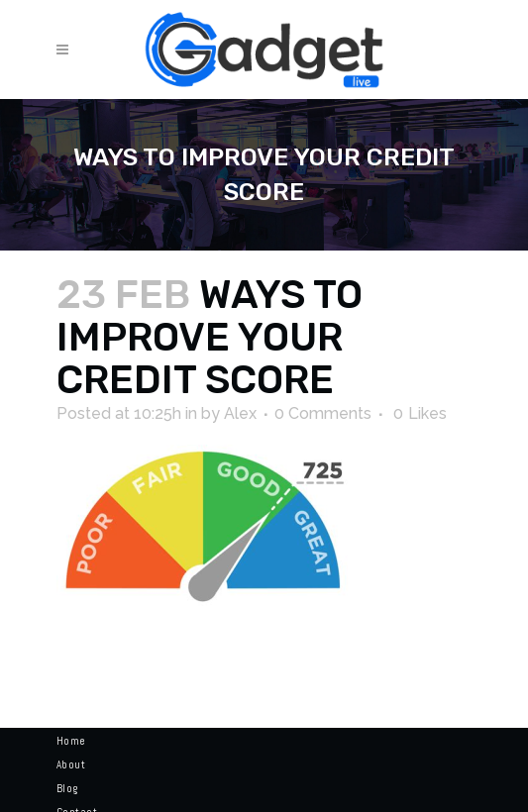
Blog (67, 788)
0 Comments (323, 413)
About (71, 764)
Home (71, 741)
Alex (240, 413)
